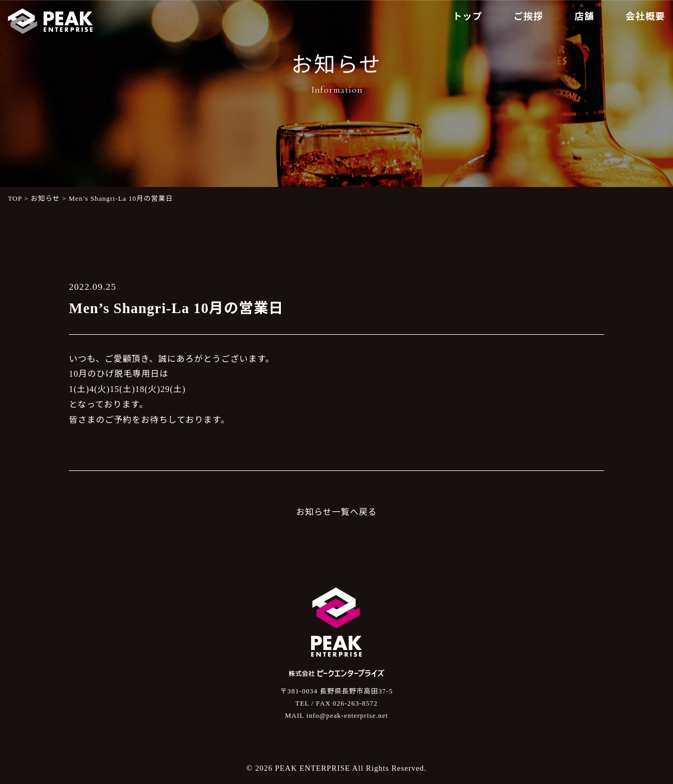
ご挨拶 (528, 16)
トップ (467, 16)
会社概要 (645, 16)
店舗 (584, 16)
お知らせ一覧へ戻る (337, 512)
